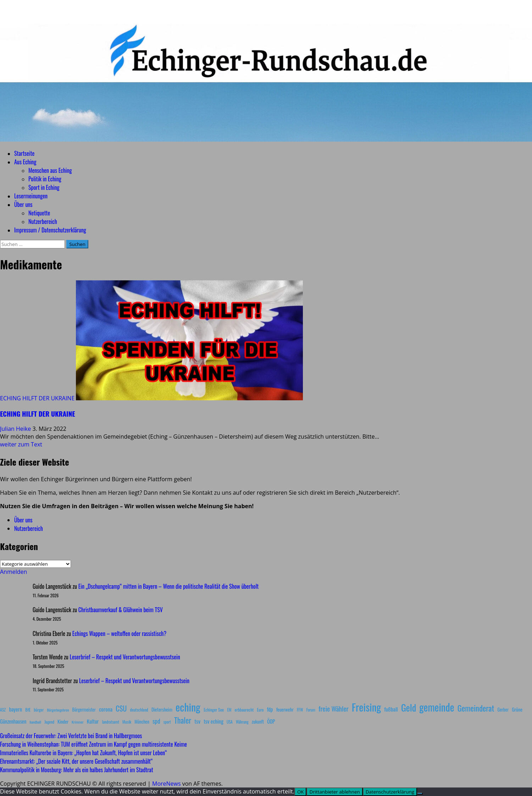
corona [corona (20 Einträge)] (106, 709)
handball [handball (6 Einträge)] (35, 722)
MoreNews (167, 784)
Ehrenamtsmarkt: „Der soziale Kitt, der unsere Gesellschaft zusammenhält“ (76, 761)
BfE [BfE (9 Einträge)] (28, 710)
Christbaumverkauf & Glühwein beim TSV (121, 610)
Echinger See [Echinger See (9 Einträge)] (214, 710)
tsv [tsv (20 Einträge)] (197, 721)
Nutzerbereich (43, 221)
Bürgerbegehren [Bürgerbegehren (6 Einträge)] (58, 710)
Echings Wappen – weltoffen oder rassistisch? (119, 633)
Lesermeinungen (31, 196)
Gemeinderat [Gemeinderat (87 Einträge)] (476, 708)
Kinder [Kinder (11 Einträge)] (63, 721)
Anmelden (13, 572)
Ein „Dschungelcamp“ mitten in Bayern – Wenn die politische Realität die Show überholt (168, 586)
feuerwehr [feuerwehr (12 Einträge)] (285, 709)
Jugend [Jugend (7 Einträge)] (49, 722)
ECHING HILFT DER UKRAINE (37, 398)
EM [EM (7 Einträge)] (229, 710)
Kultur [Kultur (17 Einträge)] (93, 721)
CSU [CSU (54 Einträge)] (121, 708)
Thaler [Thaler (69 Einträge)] (183, 720)
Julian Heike (16, 429)
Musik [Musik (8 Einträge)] (127, 722)
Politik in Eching (45, 179)
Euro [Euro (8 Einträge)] (261, 710)
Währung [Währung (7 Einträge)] (242, 722)
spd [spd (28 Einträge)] (156, 721)
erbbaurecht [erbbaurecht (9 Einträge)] (244, 710)
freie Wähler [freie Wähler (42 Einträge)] (334, 709)
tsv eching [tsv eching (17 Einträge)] (214, 721)
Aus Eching (25, 162)
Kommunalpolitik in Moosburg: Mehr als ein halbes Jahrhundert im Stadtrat (77, 770)
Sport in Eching (44, 187)
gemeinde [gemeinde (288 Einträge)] (437, 707)
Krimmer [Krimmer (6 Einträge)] (78, 722)
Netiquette (39, 213)
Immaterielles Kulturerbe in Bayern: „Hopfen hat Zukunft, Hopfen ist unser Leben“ (83, 753)
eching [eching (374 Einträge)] (188, 707)
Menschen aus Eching (50, 170)
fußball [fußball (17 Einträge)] (391, 709)
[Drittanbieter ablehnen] (420, 794)
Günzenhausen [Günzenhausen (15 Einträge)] (13, 721)
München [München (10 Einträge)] (142, 722)
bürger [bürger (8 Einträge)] (39, 710)
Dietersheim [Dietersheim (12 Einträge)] (162, 709)
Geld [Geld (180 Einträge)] (409, 707)
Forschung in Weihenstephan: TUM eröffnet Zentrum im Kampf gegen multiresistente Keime (93, 744)
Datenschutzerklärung (390, 792)
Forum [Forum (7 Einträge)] (311, 710)
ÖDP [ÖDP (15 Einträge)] (271, 721)
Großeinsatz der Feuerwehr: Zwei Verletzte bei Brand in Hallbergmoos (71, 736)
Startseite (24, 153)
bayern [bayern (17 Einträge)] (15, 709)
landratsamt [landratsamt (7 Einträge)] (111, 722)
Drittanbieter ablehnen (334, 792)
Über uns (23, 204)
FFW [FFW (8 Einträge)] (300, 710)
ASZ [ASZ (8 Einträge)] (3, 710)
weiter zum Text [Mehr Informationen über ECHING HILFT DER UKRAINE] (21, 444)
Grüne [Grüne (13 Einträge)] (517, 709)
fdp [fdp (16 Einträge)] (270, 709)
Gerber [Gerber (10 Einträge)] (503, 710)
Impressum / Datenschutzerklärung (50, 230)
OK (301, 792)
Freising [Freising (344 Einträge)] (366, 707)
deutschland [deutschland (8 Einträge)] (139, 710)
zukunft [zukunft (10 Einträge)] (258, 722)
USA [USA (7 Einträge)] (230, 722)
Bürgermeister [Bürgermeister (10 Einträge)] (84, 710)
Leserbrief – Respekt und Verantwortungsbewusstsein (125, 657)
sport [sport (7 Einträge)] (167, 722)
